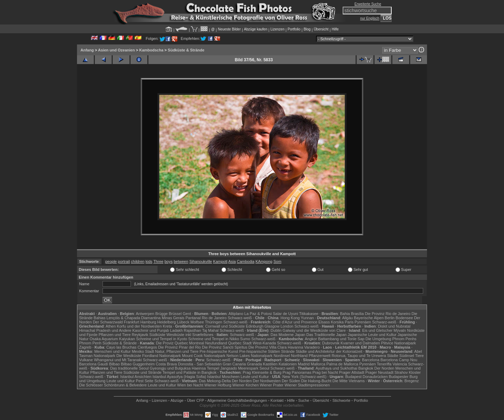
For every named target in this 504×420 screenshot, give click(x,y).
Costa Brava (166, 364)
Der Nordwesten (267, 381)
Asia (232, 261)
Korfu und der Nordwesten (139, 326)
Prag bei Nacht (325, 372)
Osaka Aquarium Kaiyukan (112, 339)
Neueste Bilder (229, 29)
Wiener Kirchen (246, 385)
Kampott (220, 261)
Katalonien (288, 364)
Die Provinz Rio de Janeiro (387, 314)
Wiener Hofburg (218, 385)
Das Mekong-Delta (215, 381)
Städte (393, 356)
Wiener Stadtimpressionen (307, 385)
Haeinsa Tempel (206, 368)
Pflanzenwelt (320, 356)
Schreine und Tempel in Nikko (214, 339)
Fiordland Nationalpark (162, 356)
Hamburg (148, 322)
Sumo (245, 339)
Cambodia (246, 261)
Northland (299, 356)
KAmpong (264, 261)
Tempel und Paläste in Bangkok (189, 372)
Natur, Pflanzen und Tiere (177, 351)
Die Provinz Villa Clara (268, 347)
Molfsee (197, 322)
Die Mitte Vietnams (349, 381)
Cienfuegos (147, 347)
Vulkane (86, 360)
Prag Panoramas (297, 372)
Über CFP (195, 400)
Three (158, 261)
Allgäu (347, 318)
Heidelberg (166, 322)
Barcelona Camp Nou (399, 360)
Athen (111, 326)
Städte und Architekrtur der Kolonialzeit (329, 351)
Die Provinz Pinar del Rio (180, 347)
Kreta (167, 326)
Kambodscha (151, 50)
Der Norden (384, 368)
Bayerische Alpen (369, 318)
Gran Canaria (234, 364)
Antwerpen (145, 314)
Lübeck (183, 322)
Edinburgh (254, 326)
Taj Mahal (210, 330)
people (111, 261)
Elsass (324, 322)
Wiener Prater (272, 385)
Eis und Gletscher (377, 330)
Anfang (87, 50)
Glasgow (272, 326)
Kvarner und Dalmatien (360, 343)
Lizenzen (278, 29)
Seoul (264, 368)
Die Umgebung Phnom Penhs (391, 339)
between (181, 261)
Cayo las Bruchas (121, 347)
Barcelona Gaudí (94, 364)
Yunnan (307, 318)
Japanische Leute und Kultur (372, 335)
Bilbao (115, 364)
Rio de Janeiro (214, 318)
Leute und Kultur (255, 377)
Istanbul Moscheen (223, 377)
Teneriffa (384, 364)
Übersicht (321, 29)
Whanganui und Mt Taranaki (118, 360)
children (138, 261)
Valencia (400, 364)
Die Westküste (129, 356)
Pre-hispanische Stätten (260, 351)
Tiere (419, 356)
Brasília (358, 314)
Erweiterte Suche (368, 4)
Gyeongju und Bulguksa (170, 368)
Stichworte (341, 400)
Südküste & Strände (186, 50)
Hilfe (335, 29)
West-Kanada (264, 343)
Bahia (345, 314)
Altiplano (236, 314)
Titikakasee (309, 314)
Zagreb (85, 347)
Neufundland (216, 343)
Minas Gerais (173, 318)
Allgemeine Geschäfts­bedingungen (237, 400)
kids (149, 261)
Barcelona (371, 360)
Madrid (304, 364)
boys (169, 261)
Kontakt (277, 400)
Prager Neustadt (379, 372)
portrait (124, 261)
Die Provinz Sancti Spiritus (225, 347)
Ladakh (176, 330)
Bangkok (366, 368)
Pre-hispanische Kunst (219, 351)
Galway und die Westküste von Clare (314, 330)
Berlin (390, 318)
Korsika (337, 322)
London (287, 326)
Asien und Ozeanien (116, 50)
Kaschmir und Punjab (151, 330)
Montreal (197, 343)
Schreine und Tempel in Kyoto (162, 339)
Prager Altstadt (352, 372)
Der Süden (291, 381)
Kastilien (270, 364)
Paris (349, 322)
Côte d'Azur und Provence (295, 322)
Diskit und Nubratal (394, 326)
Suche (304, 400)
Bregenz (412, 381)
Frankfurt (132, 322)
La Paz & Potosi (258, 314)
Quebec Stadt (240, 343)
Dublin (276, 330)
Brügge (162, 314)
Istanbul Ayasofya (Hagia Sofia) (179, 377)
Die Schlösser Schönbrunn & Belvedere (113, 385)
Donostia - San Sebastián (200, 364)
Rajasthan (192, 330)
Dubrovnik (331, 343)
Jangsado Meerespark (239, 368)
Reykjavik (140, 335)
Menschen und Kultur (112, 351)
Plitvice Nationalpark (399, 343)
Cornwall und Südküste (225, 326)
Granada (254, 364)
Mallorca (318, 364)
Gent (187, 314)
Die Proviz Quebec (172, 343)
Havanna (295, 347)
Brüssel (175, 314)
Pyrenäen (363, 322)
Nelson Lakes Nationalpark (249, 356)
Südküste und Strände (143, 372)
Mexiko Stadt (143, 351)
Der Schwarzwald (108, 322)
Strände (288, 351)
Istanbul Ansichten (136, 377)
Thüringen (213, 322)
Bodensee (404, 318)
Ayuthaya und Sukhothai (337, 368)
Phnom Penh (90, 343)
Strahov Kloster (408, 372)
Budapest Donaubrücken (366, 377)
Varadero (312, 347)
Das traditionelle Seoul (129, 368)
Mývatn (400, 330)
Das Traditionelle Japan (326, 335)
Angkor (311, 339)
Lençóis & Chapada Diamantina (134, 318)
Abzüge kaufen (256, 29)
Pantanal (193, 318)
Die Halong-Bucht (316, 381)
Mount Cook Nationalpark (204, 356)
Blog (307, 29)
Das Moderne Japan (288, 335)
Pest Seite (145, 381)
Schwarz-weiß (240, 318)
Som (277, 261)
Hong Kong (290, 318)
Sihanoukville (201, 261)
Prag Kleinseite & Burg (262, 372)
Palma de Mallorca (342, 364)
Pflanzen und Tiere (115, 335)
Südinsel (407, 356)
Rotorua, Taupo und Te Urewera (359, 356)
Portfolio (294, 29)
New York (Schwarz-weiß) (304, 377)
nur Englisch (370, 18)
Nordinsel (282, 356)
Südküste (157, 335)
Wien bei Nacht (190, 385)
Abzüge (177, 400)
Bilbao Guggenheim (138, 364)
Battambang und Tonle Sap (341, 339)
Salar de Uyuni (285, 314)
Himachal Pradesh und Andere (105, 330)
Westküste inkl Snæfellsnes (190, 335)
